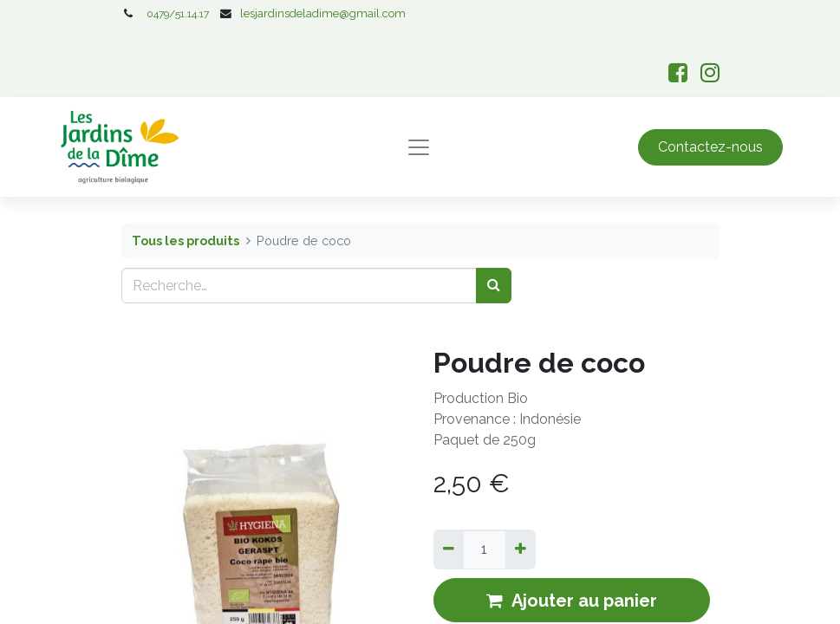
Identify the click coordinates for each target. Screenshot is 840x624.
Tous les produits (186, 240)
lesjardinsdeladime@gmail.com (323, 13)
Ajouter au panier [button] (572, 601)
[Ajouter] (521, 549)
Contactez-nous (710, 147)
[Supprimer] (449, 549)
